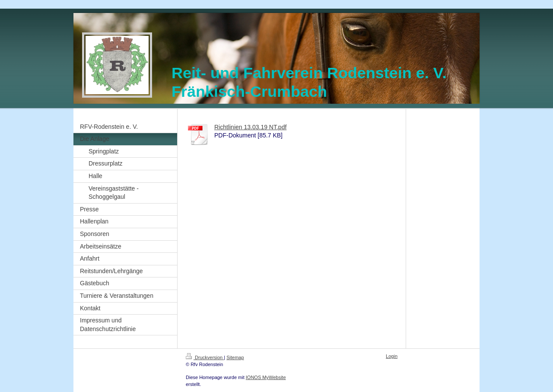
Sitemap (235, 357)
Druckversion (205, 357)
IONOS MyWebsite (266, 377)
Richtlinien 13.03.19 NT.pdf (250, 127)
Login (392, 356)
